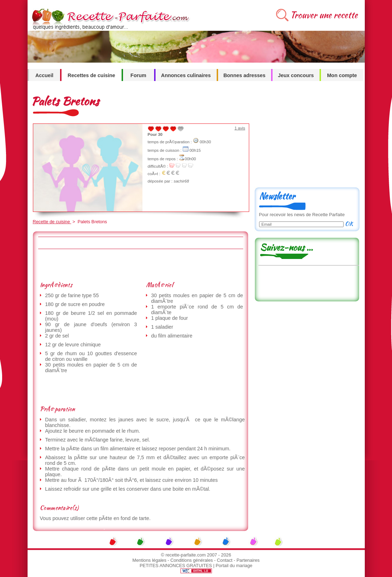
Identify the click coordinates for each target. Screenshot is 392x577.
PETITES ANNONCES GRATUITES (176, 566)
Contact (225, 560)
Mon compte (342, 75)
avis (240, 128)
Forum (138, 75)
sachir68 (181, 181)
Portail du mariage (234, 566)
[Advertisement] (140, 265)
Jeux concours (296, 75)
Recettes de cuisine (91, 75)
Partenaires (248, 560)
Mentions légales (150, 560)
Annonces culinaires (186, 75)
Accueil (44, 75)
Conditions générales (192, 560)
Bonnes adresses (244, 75)
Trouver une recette (324, 15)
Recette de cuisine (52, 222)
